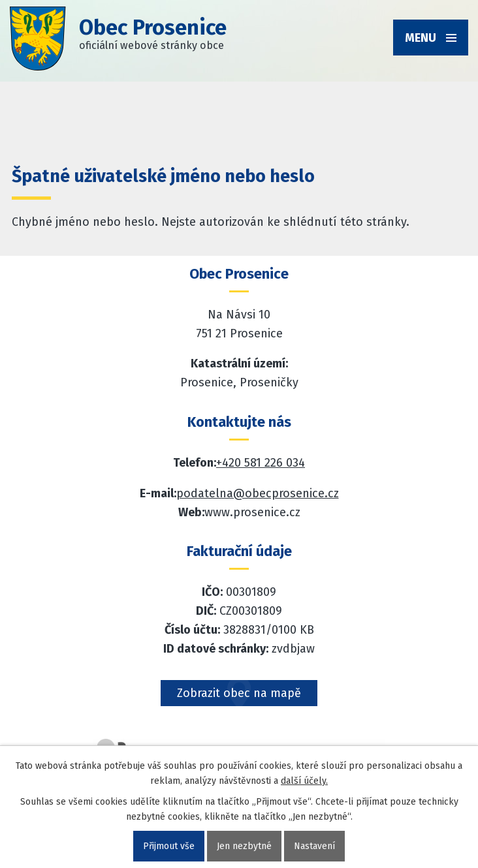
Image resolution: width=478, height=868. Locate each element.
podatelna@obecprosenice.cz (258, 493)
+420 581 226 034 (261, 463)
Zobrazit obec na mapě (239, 693)
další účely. (304, 781)
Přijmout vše (169, 846)
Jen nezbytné (244, 846)
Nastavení (314, 846)
